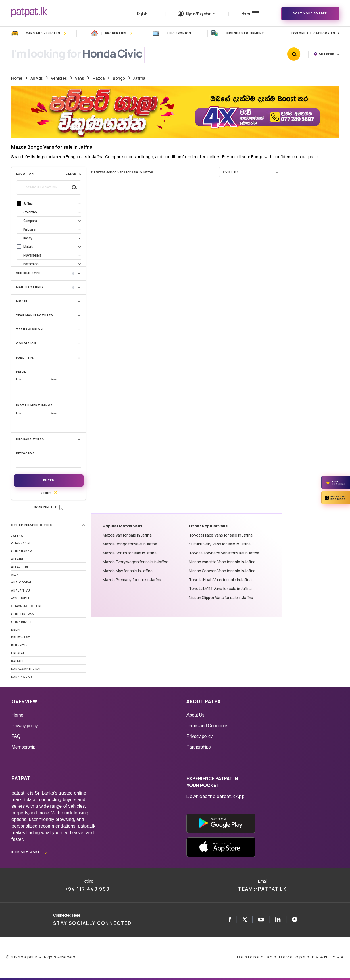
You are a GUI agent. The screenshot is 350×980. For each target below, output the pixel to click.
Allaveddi (20, 567)
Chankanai (21, 543)
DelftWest (21, 637)
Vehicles (59, 78)
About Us (195, 715)
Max (54, 379)
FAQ (16, 736)
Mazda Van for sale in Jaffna (127, 535)
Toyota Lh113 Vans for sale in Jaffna (220, 588)
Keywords (25, 453)
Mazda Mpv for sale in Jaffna (127, 571)
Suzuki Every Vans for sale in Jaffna (220, 544)
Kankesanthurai (26, 669)
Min (19, 379)
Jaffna (139, 78)
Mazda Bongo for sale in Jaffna (130, 544)
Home (17, 78)
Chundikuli (21, 622)
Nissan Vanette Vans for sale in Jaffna (222, 562)
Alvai (16, 575)
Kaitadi (18, 661)
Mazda (98, 78)
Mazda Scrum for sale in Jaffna (130, 553)
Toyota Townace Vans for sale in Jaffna (224, 553)
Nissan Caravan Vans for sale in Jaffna (222, 571)
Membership (23, 747)
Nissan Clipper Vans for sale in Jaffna (221, 597)
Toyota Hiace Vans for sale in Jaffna (221, 535)
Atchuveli (20, 598)
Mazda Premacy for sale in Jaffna (132, 580)
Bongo (119, 78)
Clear (73, 174)
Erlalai (18, 653)
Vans (79, 78)
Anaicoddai (21, 582)
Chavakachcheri (26, 606)
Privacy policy (25, 726)
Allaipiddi (20, 559)
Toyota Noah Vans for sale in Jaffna (220, 580)
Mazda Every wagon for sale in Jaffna (135, 562)
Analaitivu (21, 591)
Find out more (26, 852)
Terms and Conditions (207, 726)
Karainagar (22, 677)
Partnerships (199, 747)
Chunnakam (22, 551)
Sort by (251, 172)
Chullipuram (23, 614)
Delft (16, 630)
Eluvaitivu (21, 645)
